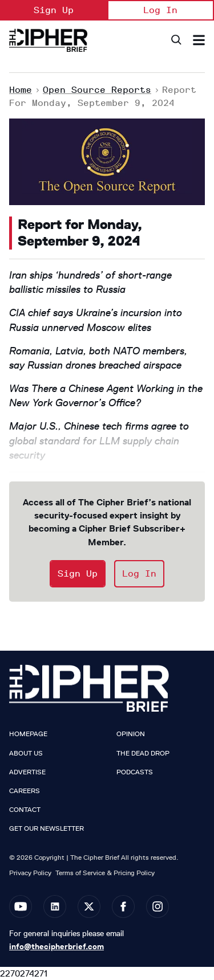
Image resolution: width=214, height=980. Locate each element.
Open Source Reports (97, 90)
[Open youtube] (21, 906)
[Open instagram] (158, 906)
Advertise (27, 772)
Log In (160, 10)
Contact (25, 810)
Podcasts (135, 772)
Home (21, 90)
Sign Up (54, 10)
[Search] (175, 40)
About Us (26, 753)
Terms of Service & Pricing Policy (105, 873)
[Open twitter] (89, 906)
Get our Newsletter (47, 828)
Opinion (131, 734)
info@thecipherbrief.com (56, 946)
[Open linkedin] (55, 906)
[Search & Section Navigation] (199, 40)
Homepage (28, 734)
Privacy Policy (30, 873)
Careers (25, 791)
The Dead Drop (143, 753)
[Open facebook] (123, 906)
